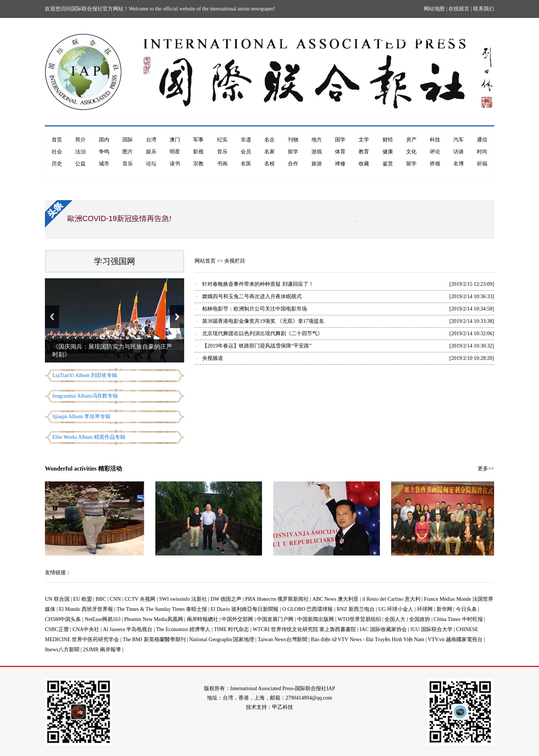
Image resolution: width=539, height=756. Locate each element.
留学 (293, 152)
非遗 (246, 140)
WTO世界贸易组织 (359, 619)
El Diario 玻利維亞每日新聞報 (245, 609)
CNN (115, 599)
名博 (459, 164)
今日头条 (466, 609)
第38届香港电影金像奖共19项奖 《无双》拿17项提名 (263, 321)
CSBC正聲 (57, 629)
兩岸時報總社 (202, 619)
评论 (435, 152)
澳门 (175, 140)
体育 (340, 152)
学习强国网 (115, 261)
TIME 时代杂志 (231, 629)
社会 (57, 152)
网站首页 (205, 261)
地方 (317, 140)
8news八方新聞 (62, 650)
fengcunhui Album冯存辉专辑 (85, 396)
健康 (388, 152)
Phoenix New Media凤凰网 (154, 619)
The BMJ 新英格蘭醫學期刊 (154, 639)
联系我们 (484, 9)
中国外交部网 (237, 619)
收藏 (364, 164)
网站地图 (434, 9)
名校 (269, 164)
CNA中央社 (86, 629)
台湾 (151, 140)
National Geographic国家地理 (222, 639)
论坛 (151, 164)
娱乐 (151, 152)
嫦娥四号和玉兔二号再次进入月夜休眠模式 (252, 296)
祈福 (482, 164)
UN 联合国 (57, 599)
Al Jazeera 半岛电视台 (128, 629)
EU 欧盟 (83, 599)
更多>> (486, 469)
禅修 (340, 164)
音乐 (222, 152)
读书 (175, 164)
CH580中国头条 (63, 619)
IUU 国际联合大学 (431, 629)
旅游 (317, 164)
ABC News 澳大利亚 (336, 599)
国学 (340, 140)
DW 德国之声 (226, 599)
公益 (80, 164)
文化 (411, 152)
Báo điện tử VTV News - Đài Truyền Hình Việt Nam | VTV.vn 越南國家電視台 (397, 639)
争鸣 (104, 152)
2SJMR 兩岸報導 (102, 650)
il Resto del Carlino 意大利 (391, 599)
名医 (246, 164)
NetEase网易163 (103, 619)
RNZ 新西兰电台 (356, 609)
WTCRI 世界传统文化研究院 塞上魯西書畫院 (304, 629)
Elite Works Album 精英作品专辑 (89, 437)
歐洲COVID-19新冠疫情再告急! (119, 218)
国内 (104, 140)
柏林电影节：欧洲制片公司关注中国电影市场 (255, 309)
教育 (364, 152)
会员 (246, 152)
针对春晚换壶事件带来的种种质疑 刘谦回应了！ (258, 284)
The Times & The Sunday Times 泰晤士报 (162, 609)
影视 (198, 152)
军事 (198, 140)
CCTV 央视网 (140, 599)
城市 (104, 164)
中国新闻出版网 (316, 619)
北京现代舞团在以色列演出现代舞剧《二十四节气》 (262, 333)
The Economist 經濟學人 (183, 629)
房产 (411, 140)
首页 (57, 140)
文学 (364, 140)
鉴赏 (388, 164)
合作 (293, 164)
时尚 (482, 152)
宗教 (198, 164)
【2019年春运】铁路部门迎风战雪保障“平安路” (257, 346)
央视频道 (213, 358)
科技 (435, 140)
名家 (269, 152)
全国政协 (420, 619)
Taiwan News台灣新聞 (282, 639)
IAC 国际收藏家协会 (383, 629)
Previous (52, 317)
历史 (57, 164)
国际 (128, 140)
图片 (128, 152)
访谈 (459, 152)
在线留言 (459, 9)
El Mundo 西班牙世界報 (86, 609)
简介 (80, 140)
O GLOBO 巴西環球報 (307, 609)
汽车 (459, 140)
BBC (101, 599)
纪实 (222, 140)
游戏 (317, 152)
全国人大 (395, 619)
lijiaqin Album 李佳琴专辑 (81, 417)
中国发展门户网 (275, 619)
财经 (388, 140)
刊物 (293, 140)
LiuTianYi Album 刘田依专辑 (85, 375)
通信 (482, 140)
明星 (175, 152)
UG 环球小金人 (396, 609)
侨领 (435, 164)
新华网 (444, 609)
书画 (222, 164)
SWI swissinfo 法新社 (183, 599)
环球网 (425, 609)
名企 (269, 140)
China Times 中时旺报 (458, 619)
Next (177, 317)
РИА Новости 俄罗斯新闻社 (277, 599)
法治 (80, 152)
